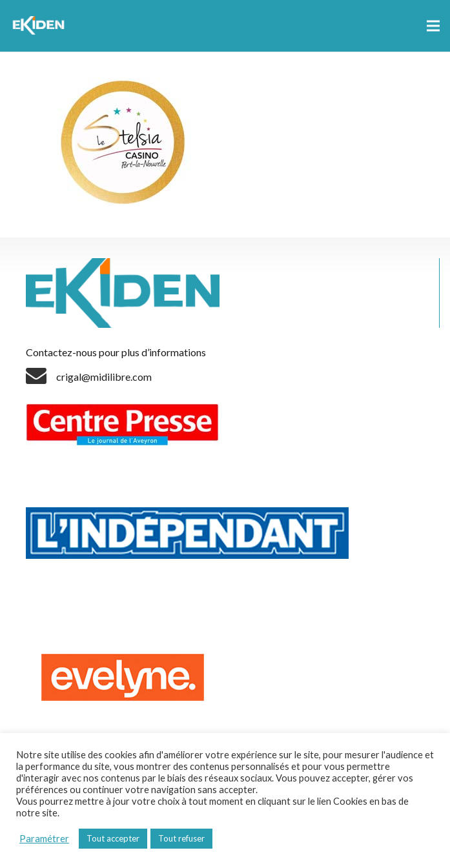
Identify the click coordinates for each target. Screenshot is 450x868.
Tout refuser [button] (181, 838)
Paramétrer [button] (44, 839)
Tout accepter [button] (113, 838)
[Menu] (433, 26)
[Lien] (40, 26)
